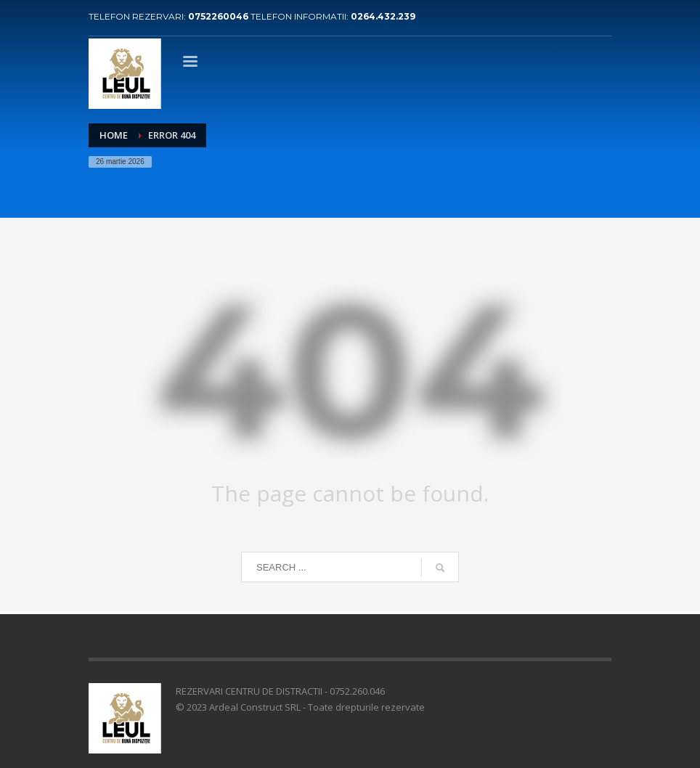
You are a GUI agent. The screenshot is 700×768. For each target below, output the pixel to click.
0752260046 (219, 16)
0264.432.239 (383, 16)
